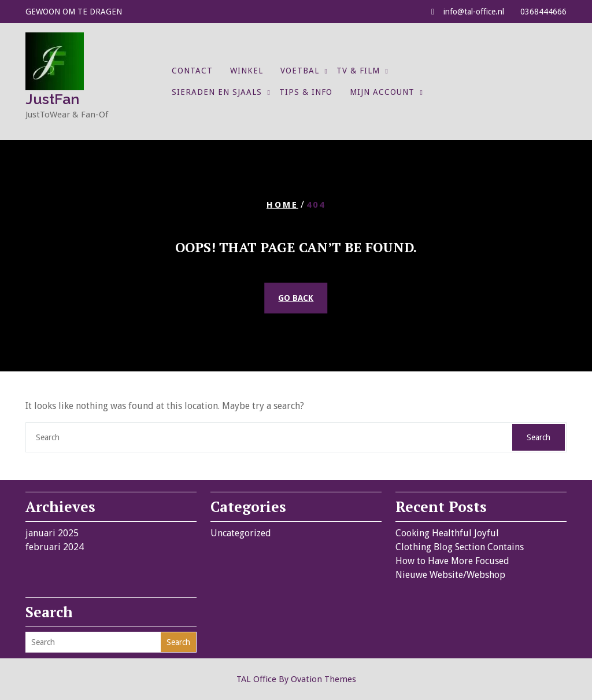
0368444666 (543, 12)
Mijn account (382, 92)
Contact (192, 71)
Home (282, 204)
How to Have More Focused (452, 561)
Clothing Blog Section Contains (460, 547)
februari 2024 (55, 547)
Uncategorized (241, 533)
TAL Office (296, 679)
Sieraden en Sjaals (217, 92)
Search (539, 437)
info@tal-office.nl (474, 12)
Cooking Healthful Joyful (447, 533)
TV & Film (358, 71)
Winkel (247, 71)
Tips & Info (306, 92)
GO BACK (296, 298)
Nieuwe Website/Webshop (450, 575)
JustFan (52, 99)
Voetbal (300, 71)
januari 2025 (52, 533)
